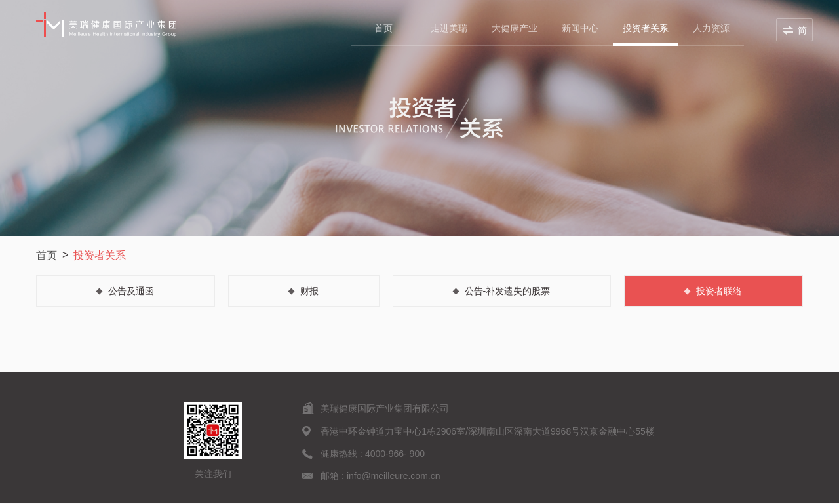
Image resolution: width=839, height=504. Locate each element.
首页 (383, 28)
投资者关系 (646, 28)
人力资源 (711, 28)
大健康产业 (515, 28)
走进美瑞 (449, 28)
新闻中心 (580, 28)
